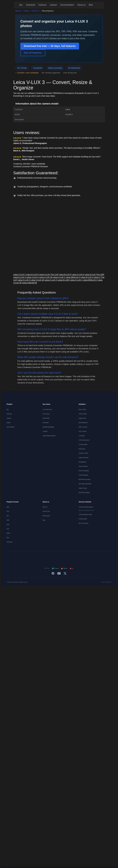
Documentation (67, 5)
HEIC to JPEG (82, 409)
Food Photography (84, 475)
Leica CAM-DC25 (29, 283)
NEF (8, 516)
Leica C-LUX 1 (76, 280)
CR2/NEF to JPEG (84, 453)
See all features (33, 53)
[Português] (62, 557)
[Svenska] (82, 557)
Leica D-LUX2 (63, 280)
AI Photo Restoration (84, 440)
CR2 (8, 511)
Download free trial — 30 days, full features (50, 46)
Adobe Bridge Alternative (49, 436)
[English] (23, 557)
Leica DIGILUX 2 (73, 277)
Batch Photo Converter (85, 479)
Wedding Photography (48, 427)
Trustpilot (55, 568)
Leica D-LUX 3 (87, 277)
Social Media (46, 418)
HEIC (8, 507)
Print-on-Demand (83, 466)
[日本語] (89, 557)
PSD (8, 538)
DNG (8, 524)
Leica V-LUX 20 (46, 277)
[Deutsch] (29, 557)
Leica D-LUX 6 (32, 275)
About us (81, 5)
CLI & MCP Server (47, 409)
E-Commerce (46, 414)
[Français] (36, 557)
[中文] (96, 557)
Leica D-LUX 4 (20, 277)
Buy (21, 5)
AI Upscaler (82, 436)
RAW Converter (83, 414)
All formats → (10, 542)
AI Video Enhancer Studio (85, 515)
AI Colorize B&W (83, 444)
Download (31, 5)
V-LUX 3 (35, 11)
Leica (26, 11)
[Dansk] (69, 557)
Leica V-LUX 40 (37, 280)
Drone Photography (84, 471)
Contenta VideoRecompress (86, 507)
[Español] (49, 557)
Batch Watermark (83, 423)
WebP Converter (83, 427)
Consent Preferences (106, 582)
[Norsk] (76, 557)
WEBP (8, 533)
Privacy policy (46, 516)
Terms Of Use (46, 511)
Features (43, 5)
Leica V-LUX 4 (78, 275)
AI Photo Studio (83, 519)
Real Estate (46, 423)
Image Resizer (82, 418)
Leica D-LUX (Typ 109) (94, 275)
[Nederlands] (43, 557)
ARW (8, 520)
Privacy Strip (82, 449)
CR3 (8, 529)
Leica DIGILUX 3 (90, 280)
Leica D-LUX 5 (65, 275)
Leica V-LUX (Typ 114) (49, 275)
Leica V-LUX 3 (32, 277)
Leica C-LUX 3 (24, 280)
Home (18, 11)
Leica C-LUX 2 (51, 280)
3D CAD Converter (84, 523)
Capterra (64, 568)
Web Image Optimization (85, 484)
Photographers (83, 462)
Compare (45, 431)
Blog (91, 5)
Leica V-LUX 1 (59, 277)
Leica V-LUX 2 (19, 275)
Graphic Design (83, 488)
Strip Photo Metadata (84, 493)
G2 (72, 568)
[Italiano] (56, 557)
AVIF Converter (83, 431)
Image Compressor (84, 458)
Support (53, 5)
